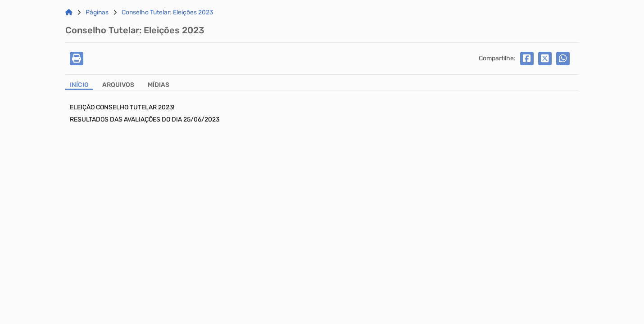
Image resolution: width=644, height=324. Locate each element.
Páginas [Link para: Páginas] (97, 13)
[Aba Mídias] (159, 86)
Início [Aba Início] (79, 85)
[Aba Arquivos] (118, 86)
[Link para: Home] (69, 13)
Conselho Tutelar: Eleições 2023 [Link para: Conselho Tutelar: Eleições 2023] (167, 13)
